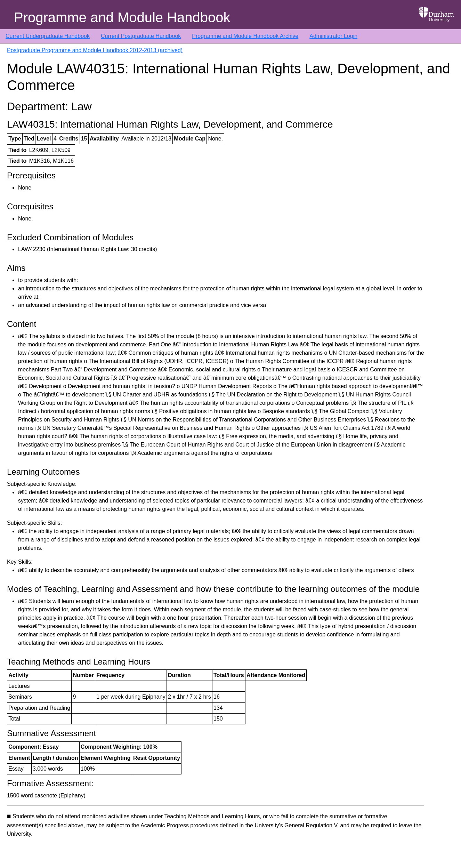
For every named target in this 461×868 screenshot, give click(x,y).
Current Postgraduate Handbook (141, 36)
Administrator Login (333, 36)
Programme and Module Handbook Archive (245, 36)
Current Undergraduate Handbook (48, 36)
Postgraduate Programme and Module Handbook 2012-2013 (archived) (95, 50)
